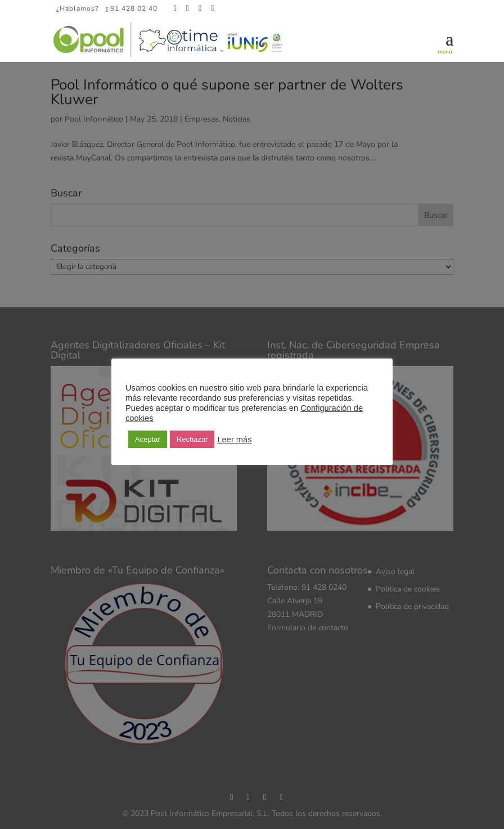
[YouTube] (213, 8)
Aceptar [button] (148, 439)
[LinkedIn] (200, 8)
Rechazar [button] (192, 439)
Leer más (234, 440)
